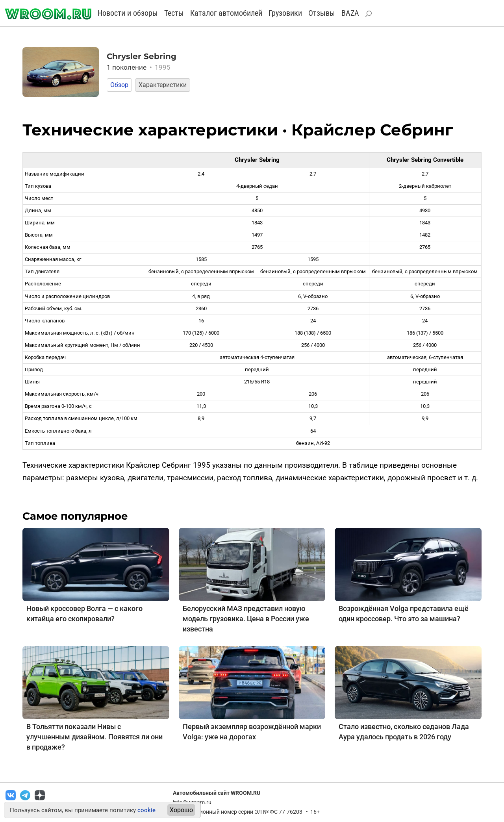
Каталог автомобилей (226, 13)
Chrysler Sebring (142, 56)
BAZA (350, 13)
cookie (146, 810)
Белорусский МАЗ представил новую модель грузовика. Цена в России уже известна (246, 619)
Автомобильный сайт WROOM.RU (217, 793)
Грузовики (285, 13)
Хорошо (181, 810)
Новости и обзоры (128, 13)
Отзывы (322, 13)
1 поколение (139, 67)
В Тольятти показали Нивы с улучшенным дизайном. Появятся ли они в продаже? (94, 737)
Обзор (119, 85)
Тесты (174, 13)
